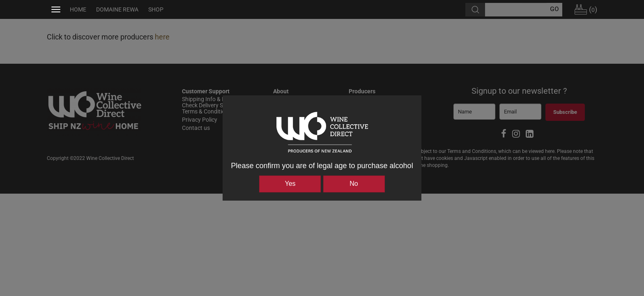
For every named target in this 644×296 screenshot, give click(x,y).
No (354, 184)
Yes (290, 184)
